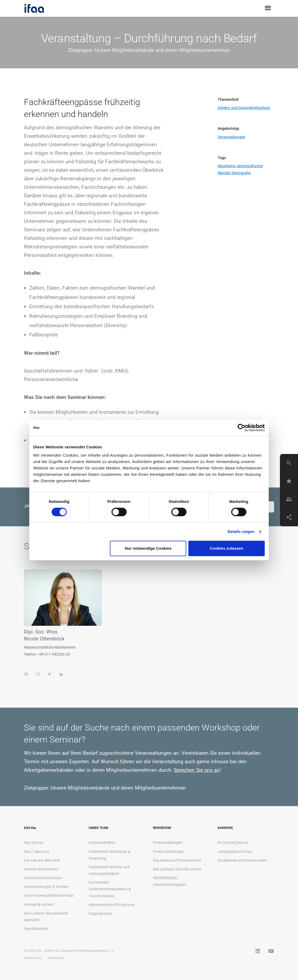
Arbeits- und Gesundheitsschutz (244, 108)
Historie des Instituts (41, 869)
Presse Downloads (168, 852)
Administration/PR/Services (112, 905)
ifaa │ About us (37, 852)
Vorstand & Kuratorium (43, 878)
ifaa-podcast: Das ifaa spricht (177, 869)
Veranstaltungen (231, 137)
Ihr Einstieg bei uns (233, 843)
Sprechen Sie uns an (197, 770)
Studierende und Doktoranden (242, 860)
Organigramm (100, 914)
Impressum (56, 958)
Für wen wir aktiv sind (42, 860)
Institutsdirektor (102, 843)
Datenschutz (33, 958)
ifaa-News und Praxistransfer (177, 860)
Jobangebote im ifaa (235, 852)
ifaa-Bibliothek (36, 929)
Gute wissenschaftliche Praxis (49, 895)
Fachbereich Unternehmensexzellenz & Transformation (110, 889)
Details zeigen (241, 531)
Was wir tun (34, 843)
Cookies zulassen (227, 548)
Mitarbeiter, (227, 166)
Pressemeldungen (168, 843)
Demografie (241, 173)
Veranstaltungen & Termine (46, 887)
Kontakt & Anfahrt (39, 904)
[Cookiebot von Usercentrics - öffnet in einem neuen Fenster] (241, 428)
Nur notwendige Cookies (148, 548)
